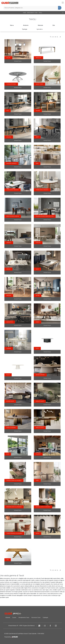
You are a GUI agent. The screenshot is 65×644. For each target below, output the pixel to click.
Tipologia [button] (25, 29)
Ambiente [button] (26, 25)
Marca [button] (12, 25)
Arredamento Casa (32, 13)
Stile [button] (54, 25)
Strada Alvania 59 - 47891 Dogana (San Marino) (21, 626)
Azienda (8, 618)
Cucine (14, 618)
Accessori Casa (36, 618)
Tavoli (40, 13)
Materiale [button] (40, 25)
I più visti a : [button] (40, 29)
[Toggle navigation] (63, 3)
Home (24, 13)
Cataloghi (45, 618)
